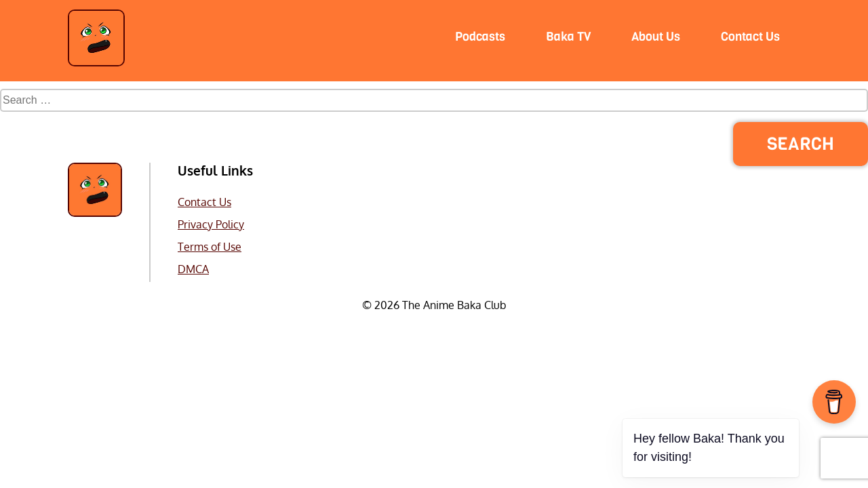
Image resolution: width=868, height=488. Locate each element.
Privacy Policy (211, 224)
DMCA (193, 269)
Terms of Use (210, 247)
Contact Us (204, 202)
